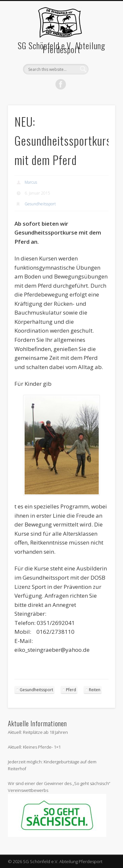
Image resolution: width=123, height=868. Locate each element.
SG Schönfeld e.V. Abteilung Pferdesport (61, 47)
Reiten (95, 690)
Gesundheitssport (40, 204)
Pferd (71, 690)
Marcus (31, 182)
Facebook (61, 84)
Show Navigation (99, 65)
